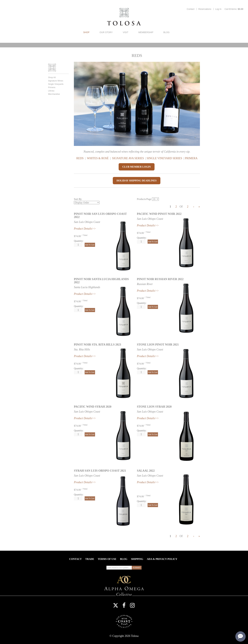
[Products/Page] (155, 199)
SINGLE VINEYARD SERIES (165, 158)
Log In (218, 9)
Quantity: (79, 241)
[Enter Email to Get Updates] (119, 568)
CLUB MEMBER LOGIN (137, 167)
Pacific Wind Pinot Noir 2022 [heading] (159, 214)
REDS (80, 158)
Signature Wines (56, 81)
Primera (52, 87)
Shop (86, 32)
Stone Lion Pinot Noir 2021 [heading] (158, 345)
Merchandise (54, 94)
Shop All (52, 77)
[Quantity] (78, 245)
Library (51, 91)
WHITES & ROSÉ (98, 158)
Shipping (137, 559)
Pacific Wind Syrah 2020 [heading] (93, 407)
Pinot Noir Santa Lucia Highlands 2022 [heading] (101, 281)
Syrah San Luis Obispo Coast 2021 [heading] (100, 471)
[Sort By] (87, 203)
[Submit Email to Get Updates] (137, 568)
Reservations (205, 9)
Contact (191, 9)
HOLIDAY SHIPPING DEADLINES (137, 181)
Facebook (124, 605)
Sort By (78, 199)
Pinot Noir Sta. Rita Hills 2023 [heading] (97, 345)
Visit (126, 32)
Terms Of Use (107, 559)
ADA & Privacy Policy (162, 559)
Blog (166, 32)
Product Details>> (85, 356)
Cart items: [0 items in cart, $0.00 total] (234, 9)
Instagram (132, 605)
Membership (146, 32)
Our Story (106, 32)
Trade (90, 559)
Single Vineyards (56, 84)
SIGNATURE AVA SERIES (128, 158)
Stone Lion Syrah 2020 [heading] (154, 407)
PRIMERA (191, 158)
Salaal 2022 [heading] (146, 471)
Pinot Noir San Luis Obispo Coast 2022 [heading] (100, 215)
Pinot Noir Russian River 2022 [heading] (160, 279)
